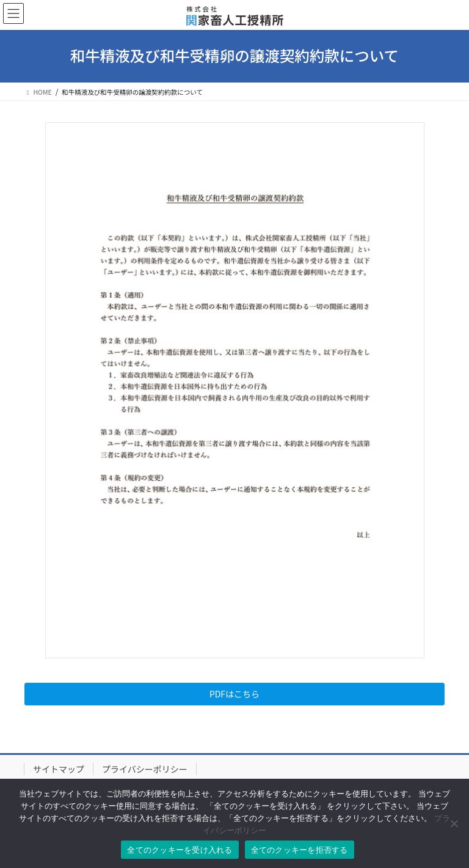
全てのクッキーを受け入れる (180, 850)
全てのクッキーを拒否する (300, 850)
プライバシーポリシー (145, 769)
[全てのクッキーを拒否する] (454, 823)
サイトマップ (59, 769)
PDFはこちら (234, 694)
